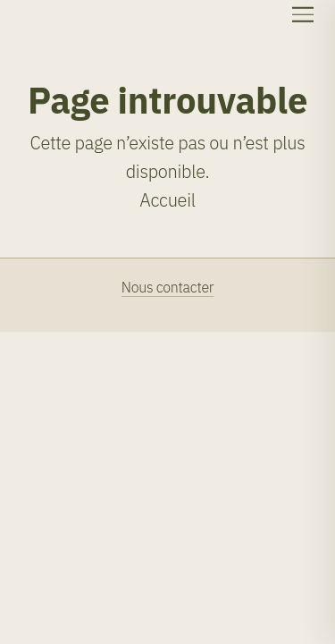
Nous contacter (167, 287)
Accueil (167, 200)
